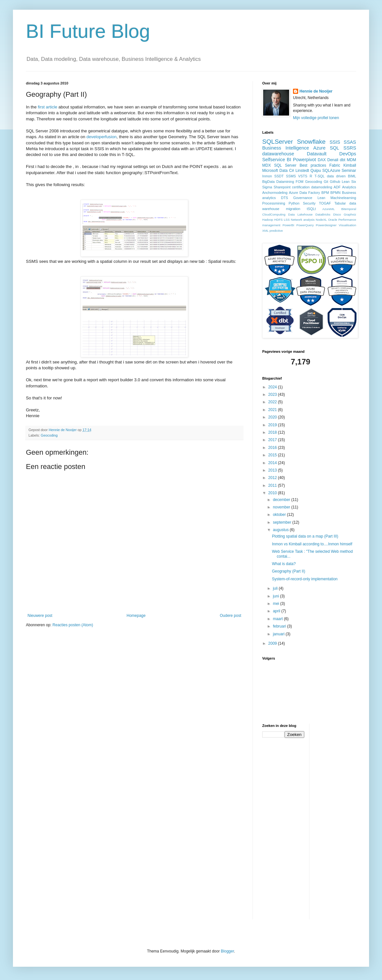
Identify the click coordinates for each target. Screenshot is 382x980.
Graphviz (350, 214)
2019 (273, 425)
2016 (273, 448)
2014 (273, 463)
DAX (322, 160)
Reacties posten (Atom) (73, 625)
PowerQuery (305, 225)
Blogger (227, 951)
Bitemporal (349, 209)
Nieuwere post (40, 616)
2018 (273, 432)
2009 (273, 643)
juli (276, 588)
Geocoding (49, 435)
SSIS (335, 142)
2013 (273, 470)
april (277, 611)
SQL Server (285, 165)
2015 (273, 455)
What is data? (284, 564)
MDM (351, 160)
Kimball (350, 165)
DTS (285, 198)
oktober (280, 515)
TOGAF (325, 203)
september (283, 522)
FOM (299, 182)
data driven (336, 176)
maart (278, 619)
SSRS (350, 148)
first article (48, 107)
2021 (273, 410)
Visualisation (347, 225)
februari (280, 626)
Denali (333, 160)
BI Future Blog (88, 31)
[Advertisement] (340, 821)
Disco (337, 214)
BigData (268, 182)
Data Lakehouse (300, 214)
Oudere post (230, 616)
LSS (287, 220)
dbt (343, 160)
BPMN (336, 193)
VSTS (303, 176)
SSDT (279, 176)
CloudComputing (274, 214)
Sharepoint (282, 187)
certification (301, 187)
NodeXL (321, 220)
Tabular (340, 203)
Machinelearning (343, 198)
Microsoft (270, 171)
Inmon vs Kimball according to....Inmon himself (312, 544)
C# (292, 171)
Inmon (267, 176)
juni (276, 596)
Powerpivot (304, 160)
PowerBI (288, 225)
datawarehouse (278, 154)
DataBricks (323, 214)
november (282, 507)
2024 (273, 387)
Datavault (317, 154)
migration (293, 209)
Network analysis (303, 220)
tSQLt (311, 209)
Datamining (285, 182)
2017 (273, 440)
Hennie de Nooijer (316, 91)
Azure (320, 148)
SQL (335, 148)
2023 (273, 395)
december (282, 500)
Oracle (332, 220)
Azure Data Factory (304, 193)
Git (326, 182)
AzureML (329, 209)
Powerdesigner (326, 225)
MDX (267, 165)
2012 (273, 478)
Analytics (349, 187)
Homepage (136, 616)
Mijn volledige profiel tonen (316, 118)
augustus (281, 530)
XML (265, 231)
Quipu (316, 171)
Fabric (335, 165)
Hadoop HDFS (272, 220)
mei (277, 604)
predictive (276, 231)
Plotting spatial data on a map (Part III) (305, 536)
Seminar (349, 171)
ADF (337, 187)
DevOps (348, 154)
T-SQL (320, 176)
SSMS (291, 176)
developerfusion (101, 137)
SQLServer (278, 142)
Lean (321, 198)
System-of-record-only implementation (305, 579)
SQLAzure (331, 171)
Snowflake (311, 142)
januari (279, 634)
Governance (303, 198)
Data (283, 171)
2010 (273, 493)
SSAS (350, 142)
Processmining (274, 203)
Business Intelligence (286, 148)
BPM (325, 193)
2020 (273, 417)
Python (294, 203)
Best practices (313, 165)
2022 (273, 402)
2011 (273, 485)
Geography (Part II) (289, 571)
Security (309, 203)
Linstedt (302, 171)
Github (335, 182)
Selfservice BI (277, 160)
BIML (352, 176)
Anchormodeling (275, 193)
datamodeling (322, 187)
